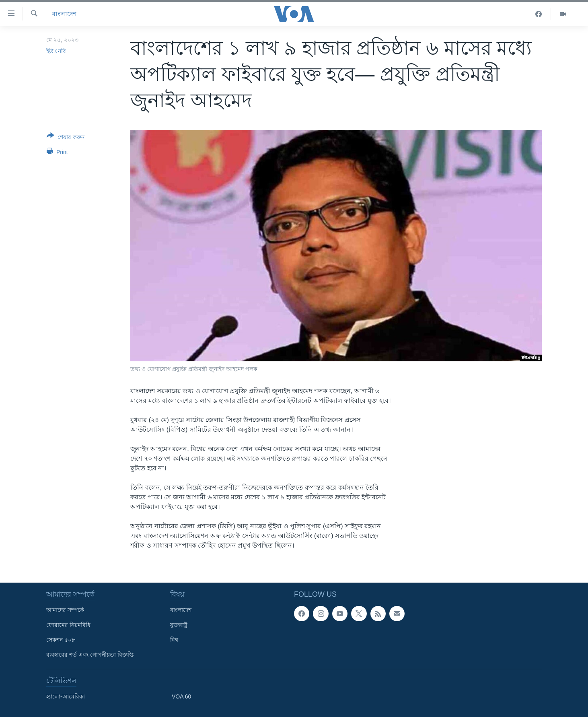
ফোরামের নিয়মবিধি (68, 625)
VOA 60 (181, 696)
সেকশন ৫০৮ (61, 640)
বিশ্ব (174, 640)
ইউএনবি (56, 51)
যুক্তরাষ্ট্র (179, 625)
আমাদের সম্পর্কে (65, 610)
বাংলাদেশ (64, 14)
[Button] (66, 138)
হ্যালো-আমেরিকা (66, 696)
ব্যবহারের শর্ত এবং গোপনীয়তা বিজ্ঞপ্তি (90, 655)
